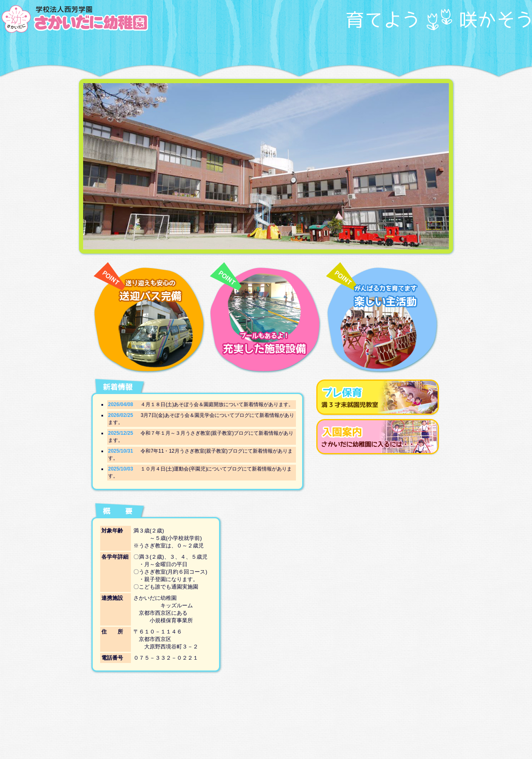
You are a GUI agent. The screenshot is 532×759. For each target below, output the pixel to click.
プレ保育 (335, 50)
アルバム (380, 50)
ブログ (426, 50)
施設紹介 (243, 50)
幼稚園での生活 (197, 50)
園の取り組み (152, 50)
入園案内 (289, 50)
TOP (106, 50)
